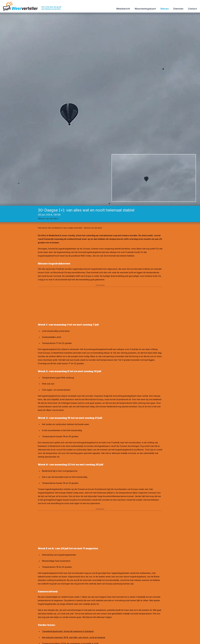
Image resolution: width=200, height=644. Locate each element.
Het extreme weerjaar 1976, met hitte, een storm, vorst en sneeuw (74, 637)
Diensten (178, 9)
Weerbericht (123, 9)
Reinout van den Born (48, 218)
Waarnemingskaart (145, 9)
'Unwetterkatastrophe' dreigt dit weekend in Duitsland (68, 631)
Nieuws (165, 9)
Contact (192, 9)
